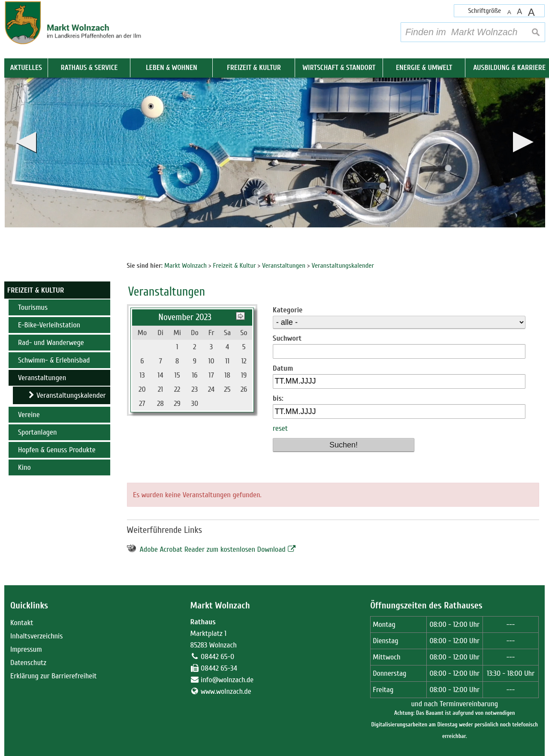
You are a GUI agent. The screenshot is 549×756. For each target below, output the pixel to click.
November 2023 (185, 317)
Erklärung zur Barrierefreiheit (54, 676)
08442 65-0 (217, 657)
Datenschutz (28, 663)
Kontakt (22, 623)
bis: (278, 398)
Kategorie (288, 310)
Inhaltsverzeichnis (36, 636)
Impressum (26, 649)
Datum (283, 368)
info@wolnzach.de (227, 680)
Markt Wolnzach (220, 606)
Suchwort (287, 338)
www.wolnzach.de (226, 691)
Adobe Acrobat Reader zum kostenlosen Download (213, 549)
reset (280, 428)
